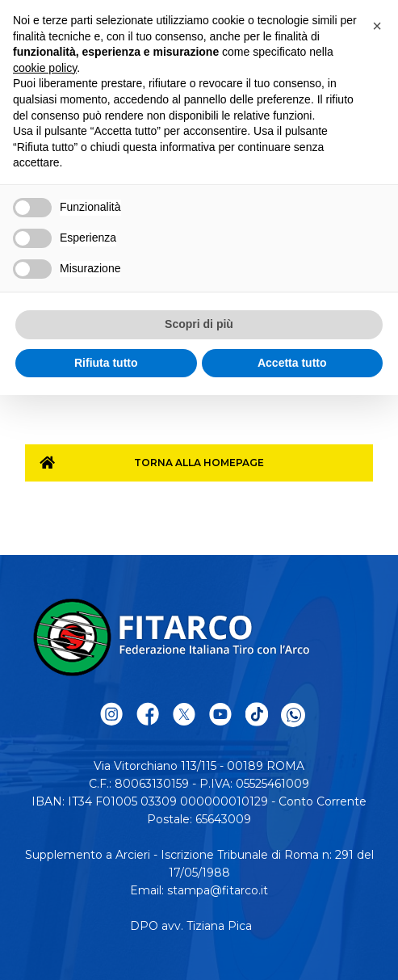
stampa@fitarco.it (218, 890)
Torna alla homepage (199, 463)
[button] (377, 26)
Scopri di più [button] (199, 324)
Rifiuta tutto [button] (106, 363)
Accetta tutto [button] (292, 363)
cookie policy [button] (45, 68)
